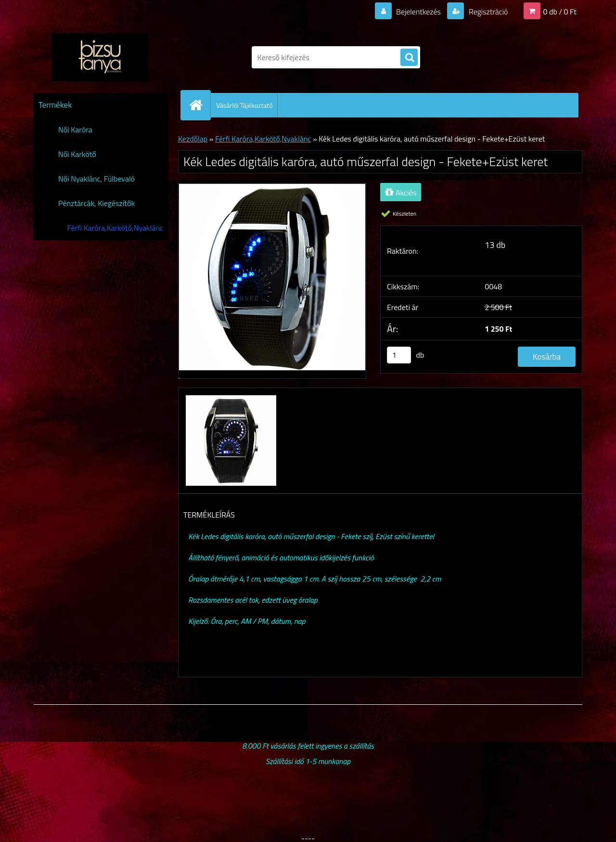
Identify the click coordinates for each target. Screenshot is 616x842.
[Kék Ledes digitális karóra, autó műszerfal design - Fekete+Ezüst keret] (230, 397)
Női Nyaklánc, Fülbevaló (96, 179)
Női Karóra (75, 130)
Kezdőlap (193, 139)
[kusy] (399, 355)
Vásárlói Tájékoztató (244, 105)
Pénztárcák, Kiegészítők (96, 203)
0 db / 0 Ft (560, 12)
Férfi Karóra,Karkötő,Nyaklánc (115, 228)
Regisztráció (487, 12)
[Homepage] (200, 105)
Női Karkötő (77, 154)
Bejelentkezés (418, 12)
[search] (409, 58)
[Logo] (100, 57)
